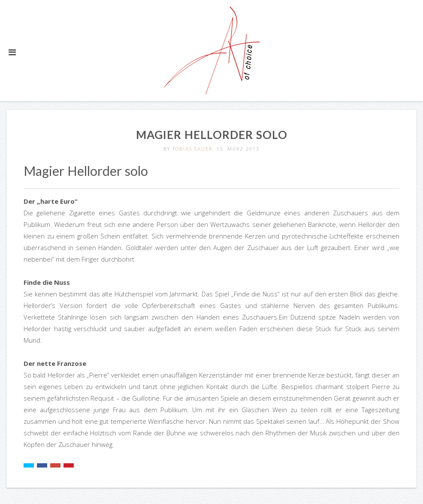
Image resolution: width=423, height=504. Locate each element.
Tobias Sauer (192, 149)
